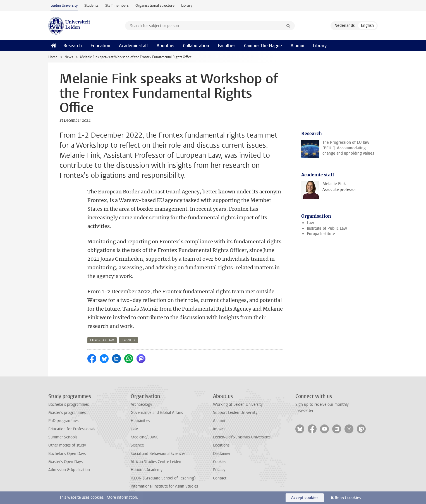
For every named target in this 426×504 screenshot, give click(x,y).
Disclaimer (222, 454)
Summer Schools (63, 437)
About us (165, 46)
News (69, 57)
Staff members (117, 5)
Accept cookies (305, 498)
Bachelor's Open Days (67, 454)
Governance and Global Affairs (157, 413)
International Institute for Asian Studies (164, 486)
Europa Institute (321, 234)
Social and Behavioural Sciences (158, 454)
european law (102, 340)
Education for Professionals (72, 429)
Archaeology (141, 405)
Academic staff (133, 46)
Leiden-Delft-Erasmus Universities (242, 437)
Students (91, 5)
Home (53, 57)
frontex (128, 340)
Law (310, 223)
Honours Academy (147, 470)
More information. (122, 497)
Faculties (227, 46)
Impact (219, 429)
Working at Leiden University (238, 405)
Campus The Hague (263, 46)
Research (73, 46)
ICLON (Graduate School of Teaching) (163, 478)
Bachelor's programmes (69, 405)
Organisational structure (155, 5)
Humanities (140, 421)
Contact (220, 478)
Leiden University (64, 5)
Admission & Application (69, 470)
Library (187, 5)
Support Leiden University (235, 413)
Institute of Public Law (327, 228)
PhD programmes (63, 421)
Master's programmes (67, 413)
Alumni (297, 46)
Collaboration (196, 46)
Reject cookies (348, 498)
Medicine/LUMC (144, 437)
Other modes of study (67, 445)
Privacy (219, 470)
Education (100, 46)
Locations (221, 445)
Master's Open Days (65, 462)
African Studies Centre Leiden (156, 462)
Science (137, 445)
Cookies (220, 462)
